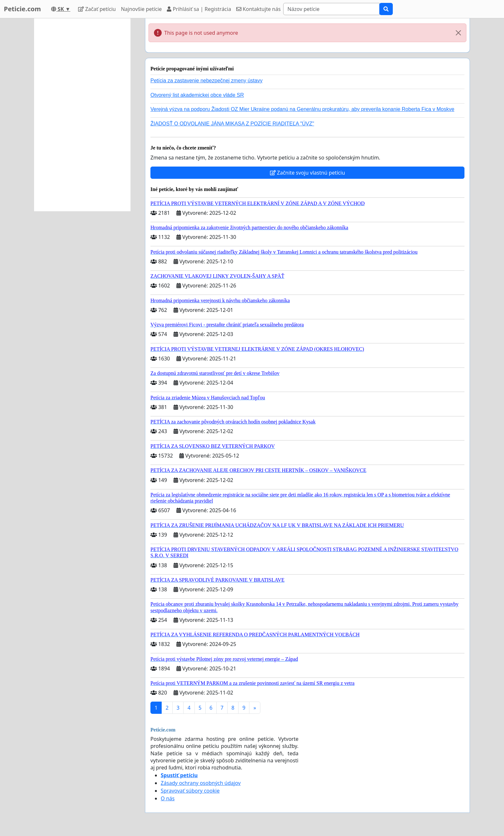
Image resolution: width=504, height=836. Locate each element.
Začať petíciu (97, 9)
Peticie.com (22, 9)
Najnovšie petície (141, 9)
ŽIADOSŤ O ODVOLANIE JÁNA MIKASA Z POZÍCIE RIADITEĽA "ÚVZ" (232, 124)
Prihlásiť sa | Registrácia (199, 9)
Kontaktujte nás (258, 9)
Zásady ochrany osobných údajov (201, 783)
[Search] (331, 9)
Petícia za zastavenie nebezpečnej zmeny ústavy (207, 81)
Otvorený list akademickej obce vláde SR (197, 95)
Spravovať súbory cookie (190, 791)
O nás (168, 798)
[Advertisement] (82, 115)
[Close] (458, 33)
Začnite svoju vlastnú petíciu (308, 173)
